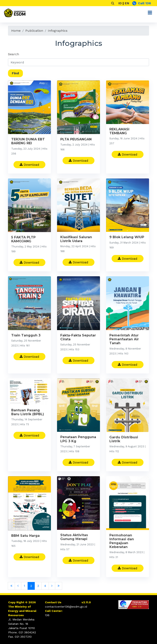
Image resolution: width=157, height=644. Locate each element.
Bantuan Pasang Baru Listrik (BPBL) (28, 413)
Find (15, 73)
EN (127, 3)
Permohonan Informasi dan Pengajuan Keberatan (122, 542)
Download (29, 165)
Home (16, 31)
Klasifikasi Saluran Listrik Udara (76, 240)
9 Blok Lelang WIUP (127, 238)
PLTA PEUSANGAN (76, 139)
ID (120, 3)
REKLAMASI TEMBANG (119, 131)
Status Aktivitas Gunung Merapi (74, 538)
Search (13, 54)
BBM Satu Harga (25, 536)
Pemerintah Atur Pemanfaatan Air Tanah (124, 340)
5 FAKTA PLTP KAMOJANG (23, 240)
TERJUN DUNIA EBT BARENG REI (28, 141)
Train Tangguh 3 (26, 336)
